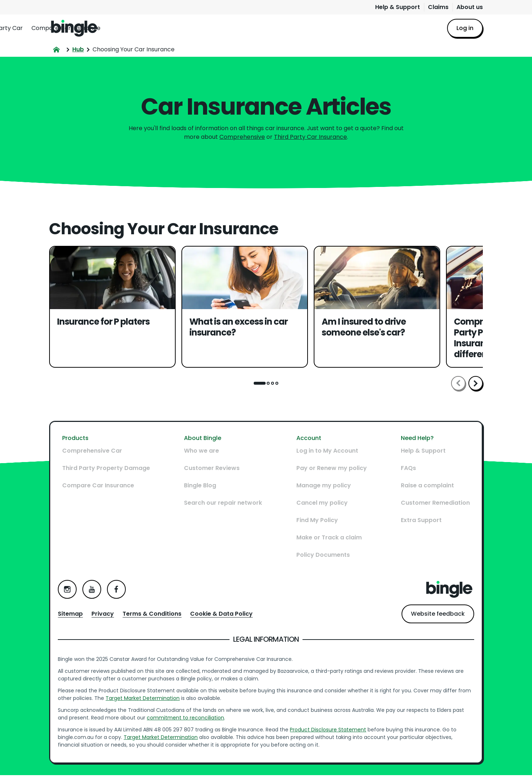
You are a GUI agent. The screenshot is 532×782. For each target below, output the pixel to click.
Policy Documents (322, 563)
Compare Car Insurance (262, 28)
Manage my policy (322, 494)
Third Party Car (197, 28)
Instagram (71, 593)
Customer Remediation (432, 511)
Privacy (106, 617)
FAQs (405, 476)
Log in (465, 28)
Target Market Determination (160, 702)
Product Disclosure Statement (332, 733)
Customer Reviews (213, 476)
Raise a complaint (424, 494)
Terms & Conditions (156, 617)
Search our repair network (224, 511)
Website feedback (434, 617)
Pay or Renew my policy (330, 476)
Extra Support (418, 528)
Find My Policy (316, 528)
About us (470, 7)
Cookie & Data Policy (225, 617)
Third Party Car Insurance (310, 137)
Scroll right (476, 383)
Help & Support (398, 7)
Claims (438, 7)
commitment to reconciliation (189, 721)
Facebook (120, 593)
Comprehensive (242, 137)
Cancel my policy (321, 511)
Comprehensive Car (138, 28)
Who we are (203, 459)
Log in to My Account (326, 459)
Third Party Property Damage (110, 476)
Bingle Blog (201, 494)
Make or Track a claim (328, 546)
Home (74, 28)
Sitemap (74, 617)
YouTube (95, 593)
